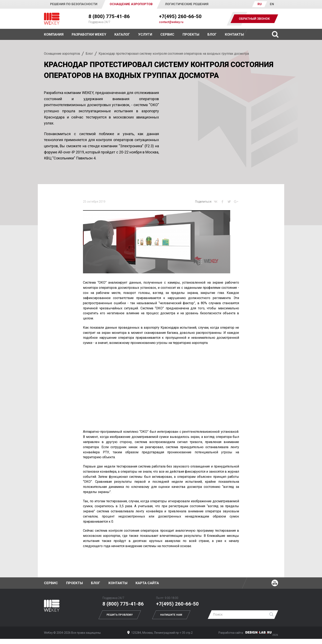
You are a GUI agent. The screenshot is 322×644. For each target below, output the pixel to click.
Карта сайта (147, 583)
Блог (212, 34)
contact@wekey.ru (171, 22)
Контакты (234, 34)
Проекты (74, 583)
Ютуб (275, 583)
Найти (272, 615)
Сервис (167, 34)
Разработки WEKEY (89, 34)
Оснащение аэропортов (62, 54)
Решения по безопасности (74, 4)
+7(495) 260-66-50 (180, 16)
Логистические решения (187, 4)
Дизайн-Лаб (259, 632)
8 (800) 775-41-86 (109, 16)
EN (272, 4)
